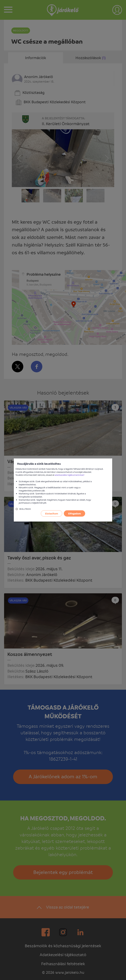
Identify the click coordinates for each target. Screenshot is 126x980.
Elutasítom (52, 513)
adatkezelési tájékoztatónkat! (70, 475)
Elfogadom (75, 513)
